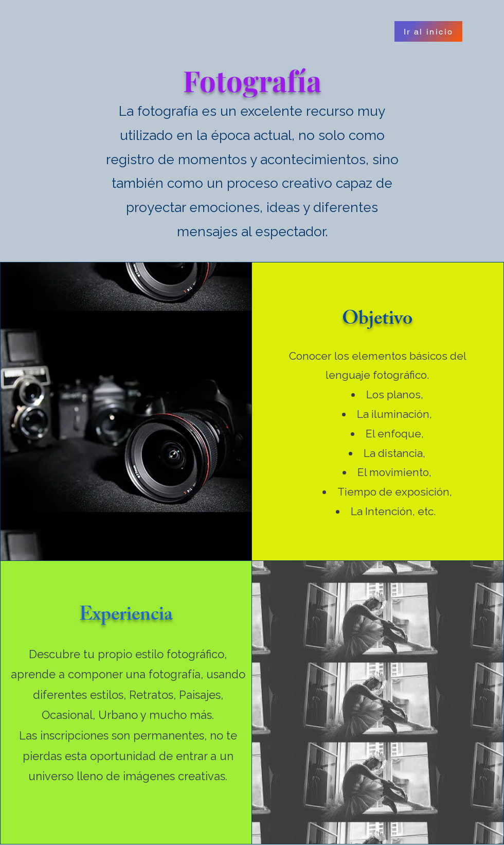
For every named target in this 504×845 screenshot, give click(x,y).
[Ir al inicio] (428, 31)
